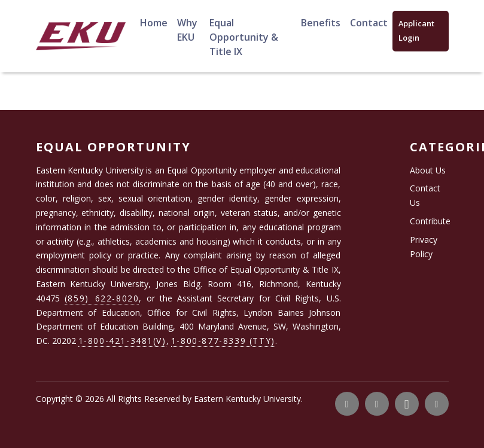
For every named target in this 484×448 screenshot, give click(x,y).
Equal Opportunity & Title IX (244, 37)
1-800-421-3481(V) (122, 341)
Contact (369, 23)
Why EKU (187, 30)
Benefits (321, 23)
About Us (428, 170)
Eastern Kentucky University (247, 399)
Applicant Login (416, 31)
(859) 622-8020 (102, 298)
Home (154, 23)
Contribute (430, 221)
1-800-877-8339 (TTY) (223, 341)
